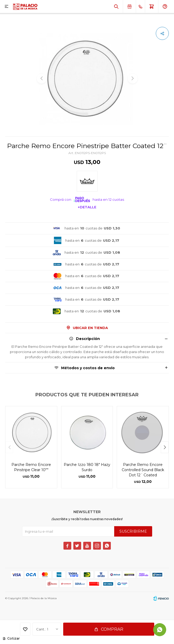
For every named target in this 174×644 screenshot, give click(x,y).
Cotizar (13, 638)
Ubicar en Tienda (90, 328)
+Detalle (87, 207)
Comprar (112, 629)
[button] (165, 447)
